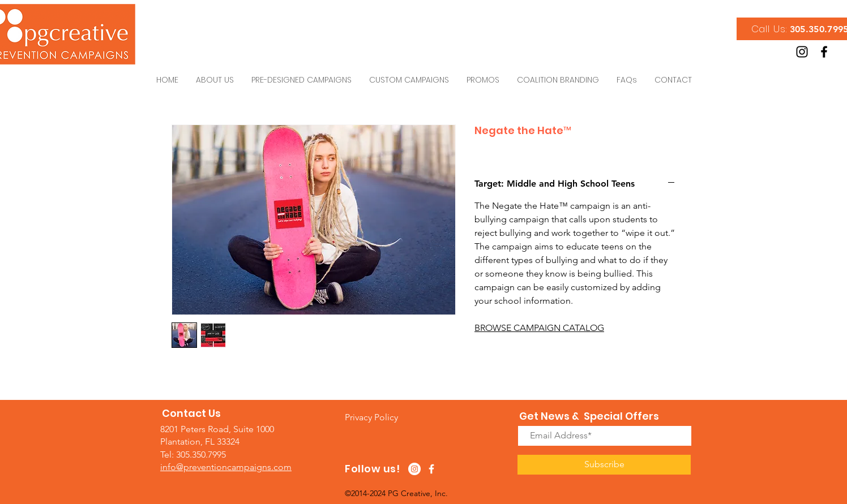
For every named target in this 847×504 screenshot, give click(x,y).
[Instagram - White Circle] (414, 469)
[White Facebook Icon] (431, 469)
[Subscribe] (604, 465)
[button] (371, 417)
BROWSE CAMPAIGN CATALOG (539, 328)
